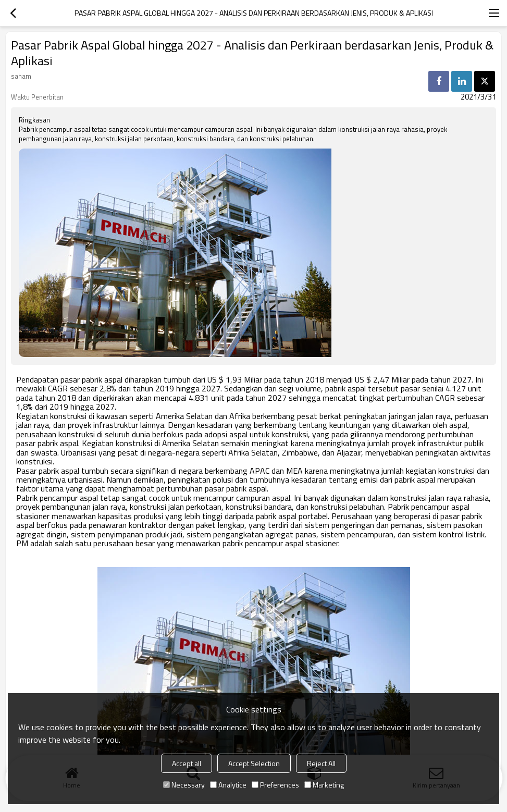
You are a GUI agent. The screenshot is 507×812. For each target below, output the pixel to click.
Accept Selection (254, 763)
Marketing (324, 785)
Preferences (275, 785)
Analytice (228, 785)
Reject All (321, 763)
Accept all (187, 763)
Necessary (184, 785)
